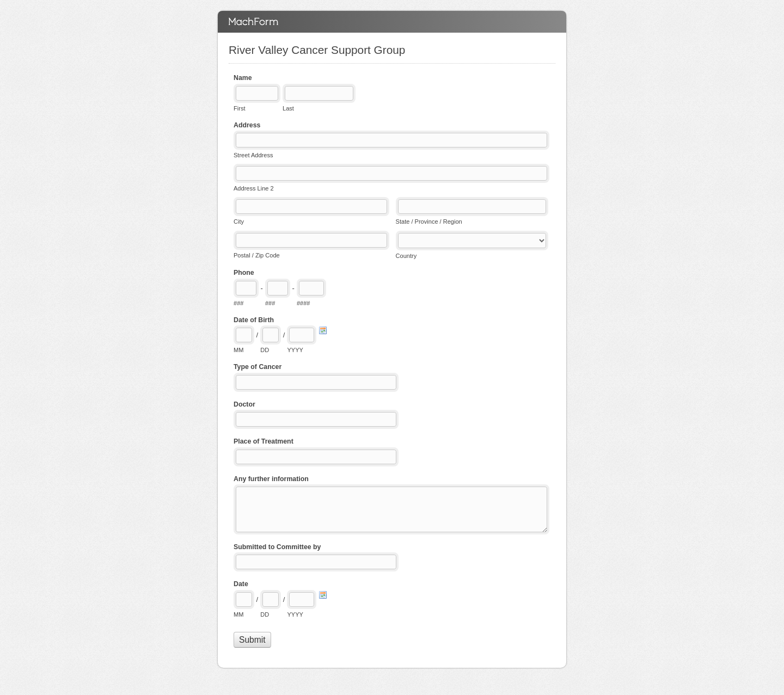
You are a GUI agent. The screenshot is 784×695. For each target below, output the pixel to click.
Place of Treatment (264, 441)
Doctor (244, 404)
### (238, 303)
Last (288, 108)
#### (304, 303)
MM (238, 350)
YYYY (295, 350)
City (239, 222)
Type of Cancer (258, 367)
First (239, 108)
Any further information (271, 479)
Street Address (253, 155)
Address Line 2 (254, 188)
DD (265, 350)
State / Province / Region (429, 222)
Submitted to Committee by (277, 547)
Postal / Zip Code (257, 255)
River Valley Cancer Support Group (392, 22)
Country (406, 256)
